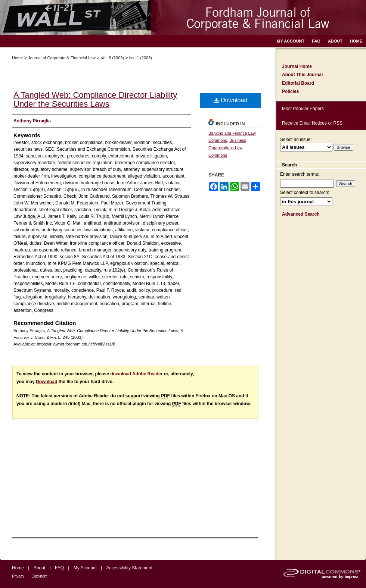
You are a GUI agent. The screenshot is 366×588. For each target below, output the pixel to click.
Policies (290, 91)
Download (231, 100)
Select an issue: (296, 140)
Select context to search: (305, 193)
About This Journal (302, 75)
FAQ (59, 568)
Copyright (39, 576)
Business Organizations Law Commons (227, 148)
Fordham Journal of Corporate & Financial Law (183, 17)
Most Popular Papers (303, 109)
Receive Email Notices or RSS (312, 123)
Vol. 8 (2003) (112, 58)
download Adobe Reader (136, 374)
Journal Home (297, 66)
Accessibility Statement (129, 568)
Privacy (18, 576)
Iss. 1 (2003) (141, 58)
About (39, 568)
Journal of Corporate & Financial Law (62, 58)
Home (17, 58)
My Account (85, 568)
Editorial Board (298, 83)
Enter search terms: (300, 174)
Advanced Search (301, 214)
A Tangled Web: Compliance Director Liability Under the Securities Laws (95, 99)
